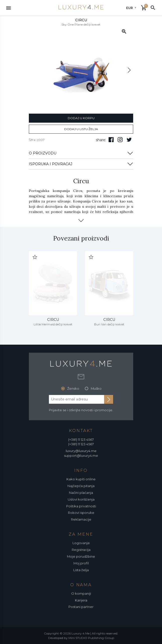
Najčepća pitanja (81, 486)
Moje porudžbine (81, 556)
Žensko (73, 388)
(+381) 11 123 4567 (81, 440)
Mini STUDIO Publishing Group (91, 638)
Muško (96, 388)
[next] (129, 70)
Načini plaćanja (81, 493)
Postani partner (81, 607)
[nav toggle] (9, 8)
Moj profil (81, 563)
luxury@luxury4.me (81, 451)
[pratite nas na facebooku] (111, 140)
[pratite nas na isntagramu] (120, 140)
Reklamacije (81, 519)
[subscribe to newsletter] (109, 399)
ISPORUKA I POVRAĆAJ (81, 164)
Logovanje (81, 543)
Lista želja (81, 570)
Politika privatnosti (81, 506)
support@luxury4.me (81, 456)
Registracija (81, 550)
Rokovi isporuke (81, 513)
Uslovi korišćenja (81, 499)
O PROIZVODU (81, 153)
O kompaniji (81, 593)
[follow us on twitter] (129, 140)
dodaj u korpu (81, 118)
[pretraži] (153, 8)
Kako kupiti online (81, 479)
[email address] (76, 399)
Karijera (81, 600)
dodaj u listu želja (81, 129)
